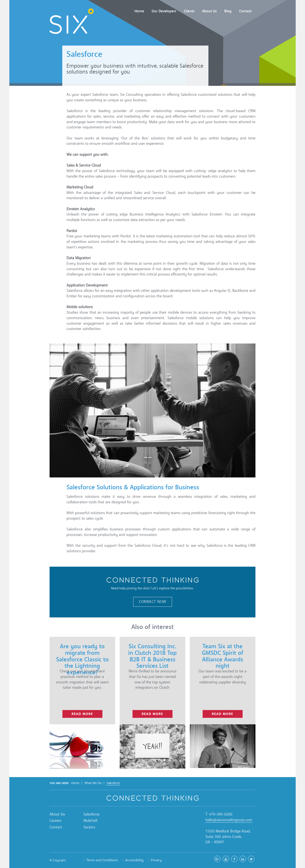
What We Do (93, 783)
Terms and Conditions (102, 860)
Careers (55, 821)
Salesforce (113, 783)
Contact (245, 11)
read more (82, 714)
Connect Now (153, 602)
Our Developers (164, 11)
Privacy (156, 860)
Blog (228, 11)
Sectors (89, 827)
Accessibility (134, 860)
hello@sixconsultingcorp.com (229, 820)
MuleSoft (91, 821)
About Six (57, 814)
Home (139, 11)
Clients (189, 11)
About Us (209, 11)
